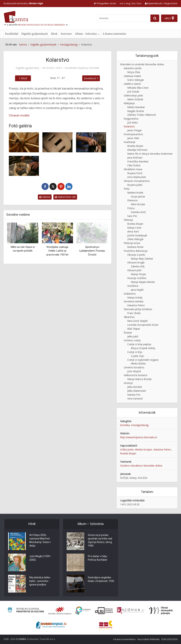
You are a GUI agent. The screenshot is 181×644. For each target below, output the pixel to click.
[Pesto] (57, 142)
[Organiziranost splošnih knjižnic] (60, 611)
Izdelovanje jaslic (133, 95)
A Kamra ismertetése (114, 34)
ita (134, 3)
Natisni (45, 197)
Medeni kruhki (135, 193)
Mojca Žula (134, 72)
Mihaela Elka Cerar (138, 88)
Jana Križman (135, 158)
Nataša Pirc (134, 395)
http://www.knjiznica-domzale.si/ (139, 437)
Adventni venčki (133, 68)
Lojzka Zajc (137, 356)
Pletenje (128, 220)
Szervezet (66, 34)
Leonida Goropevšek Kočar (143, 325)
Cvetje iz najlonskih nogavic (143, 360)
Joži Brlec (133, 123)
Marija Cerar (134, 228)
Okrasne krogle (136, 262)
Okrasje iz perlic (136, 255)
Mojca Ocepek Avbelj (143, 348)
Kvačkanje (130, 142)
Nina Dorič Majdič (138, 321)
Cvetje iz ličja (135, 352)
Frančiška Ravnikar (138, 161)
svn (122, 3)
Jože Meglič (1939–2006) (40, 558)
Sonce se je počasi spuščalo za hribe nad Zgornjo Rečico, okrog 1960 (100, 540)
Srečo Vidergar (136, 80)
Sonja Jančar (138, 196)
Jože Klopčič (134, 371)
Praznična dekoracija (136, 251)
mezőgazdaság (140, 425)
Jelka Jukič (133, 336)
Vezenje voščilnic (137, 278)
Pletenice (132, 200)
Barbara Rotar (135, 247)
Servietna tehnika (134, 301)
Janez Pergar (135, 130)
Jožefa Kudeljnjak (137, 235)
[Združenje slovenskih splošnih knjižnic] (131, 611)
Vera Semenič (135, 399)
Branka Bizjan (135, 146)
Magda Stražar (136, 111)
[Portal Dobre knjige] (51, 625)
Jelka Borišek (135, 387)
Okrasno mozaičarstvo (137, 181)
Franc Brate (134, 313)
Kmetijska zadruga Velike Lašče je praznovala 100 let (57, 251)
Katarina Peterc (136, 305)
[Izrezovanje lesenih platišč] (24, 166)
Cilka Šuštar (134, 165)
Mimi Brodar (138, 204)
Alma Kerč (133, 232)
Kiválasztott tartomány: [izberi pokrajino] (23, 3)
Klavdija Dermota (137, 150)
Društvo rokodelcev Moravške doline (141, 466)
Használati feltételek (148, 639)
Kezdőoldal (12, 34)
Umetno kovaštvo (134, 367)
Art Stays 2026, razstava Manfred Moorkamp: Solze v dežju (40, 540)
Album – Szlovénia (86, 34)
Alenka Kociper (144, 449)
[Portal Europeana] (83, 611)
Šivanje (128, 333)
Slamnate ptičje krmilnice (138, 309)
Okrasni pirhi (134, 270)
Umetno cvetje (132, 340)
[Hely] (169, 18)
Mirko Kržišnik (135, 99)
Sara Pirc (132, 216)
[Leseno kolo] (24, 142)
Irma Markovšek (137, 177)
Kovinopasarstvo (133, 134)
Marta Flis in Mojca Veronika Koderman (150, 154)
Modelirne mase (133, 169)
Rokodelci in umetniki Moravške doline (142, 64)
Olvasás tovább (19, 115)
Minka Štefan (138, 363)
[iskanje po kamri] (124, 18)
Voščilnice (133, 286)
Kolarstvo (129, 126)
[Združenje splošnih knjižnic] (106, 625)
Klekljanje (129, 103)
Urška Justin (127, 449)
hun (139, 3)
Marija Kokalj (135, 297)
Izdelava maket (132, 76)
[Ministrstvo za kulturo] (26, 611)
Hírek (54, 34)
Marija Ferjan (138, 274)
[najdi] (155, 18)
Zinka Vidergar (135, 239)
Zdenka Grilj (138, 266)
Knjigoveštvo (131, 119)
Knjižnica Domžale (89, 68)
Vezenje (128, 383)
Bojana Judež (135, 185)
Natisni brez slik (65, 197)
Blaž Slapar (134, 329)
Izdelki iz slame (132, 84)
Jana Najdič (137, 290)
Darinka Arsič (138, 212)
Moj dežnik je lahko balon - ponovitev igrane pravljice (40, 581)
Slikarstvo (129, 317)
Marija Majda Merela (143, 282)
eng (128, 3)
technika (125, 425)
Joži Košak (133, 92)
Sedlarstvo (130, 294)
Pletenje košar (132, 243)
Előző (24, 78)
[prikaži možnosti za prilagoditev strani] (105, 3)
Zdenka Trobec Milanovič (142, 115)
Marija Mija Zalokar (142, 259)
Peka (127, 189)
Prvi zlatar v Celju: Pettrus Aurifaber (98, 558)
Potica (131, 208)
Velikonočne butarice (136, 375)
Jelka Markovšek (137, 391)
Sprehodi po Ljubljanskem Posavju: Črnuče (92, 251)
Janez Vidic (133, 138)
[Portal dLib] (104, 611)
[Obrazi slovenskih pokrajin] (161, 611)
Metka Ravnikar (136, 107)
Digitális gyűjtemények (35, 34)
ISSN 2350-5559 (169, 639)
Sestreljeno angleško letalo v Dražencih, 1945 (101, 579)
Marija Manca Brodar (139, 379)
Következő (90, 78)
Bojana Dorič (135, 173)
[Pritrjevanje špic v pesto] (91, 142)
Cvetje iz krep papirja (139, 344)
